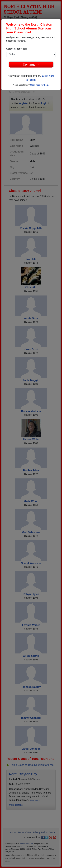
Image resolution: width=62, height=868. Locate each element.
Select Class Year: (17, 49)
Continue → (31, 65)
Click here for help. (40, 85)
